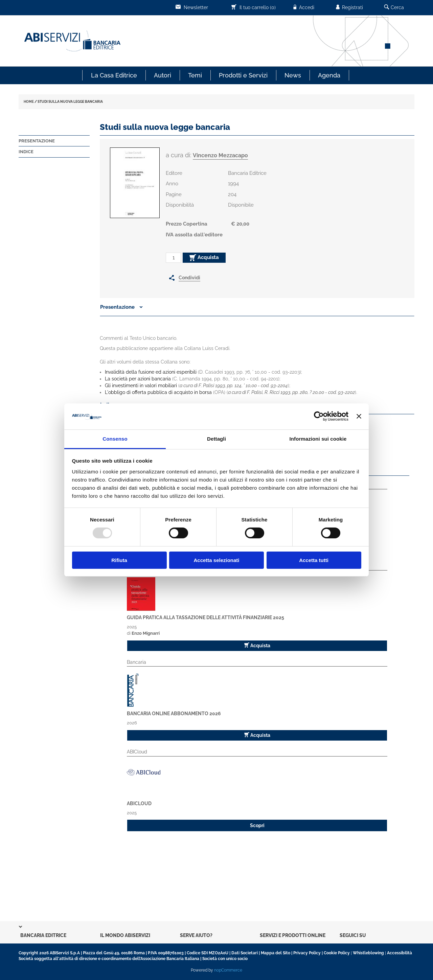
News (293, 75)
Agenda (329, 75)
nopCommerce (228, 970)
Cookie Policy (337, 953)
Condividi (189, 278)
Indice (26, 152)
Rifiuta (119, 560)
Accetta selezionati (216, 560)
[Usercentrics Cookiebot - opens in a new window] (319, 416)
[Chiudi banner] (359, 416)
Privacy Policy (307, 953)
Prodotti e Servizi (243, 75)
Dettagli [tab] (216, 439)
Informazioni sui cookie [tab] (318, 439)
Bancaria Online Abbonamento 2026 (174, 714)
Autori (163, 75)
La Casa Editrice (114, 75)
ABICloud (139, 803)
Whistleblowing (368, 953)
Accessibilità (400, 953)
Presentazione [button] (121, 307)
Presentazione (37, 141)
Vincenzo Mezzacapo (220, 155)
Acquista (204, 258)
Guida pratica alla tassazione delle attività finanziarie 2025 (206, 617)
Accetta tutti (314, 560)
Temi (195, 75)
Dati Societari (245, 953)
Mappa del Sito (276, 953)
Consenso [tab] (115, 439)
